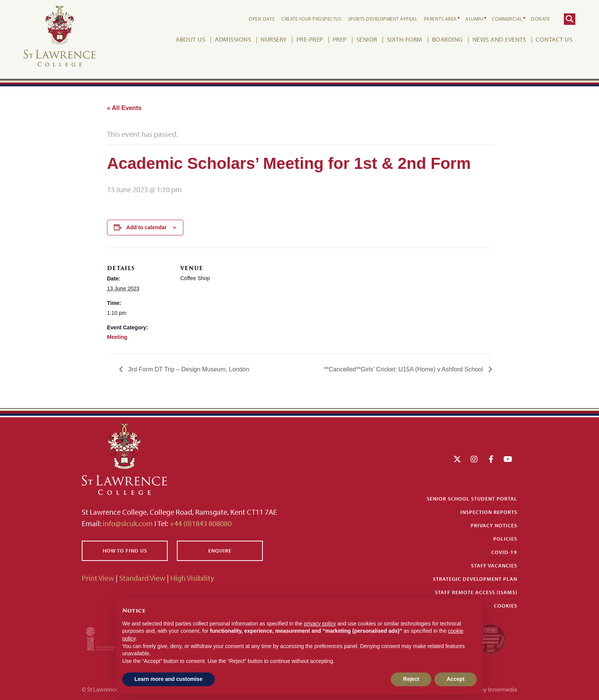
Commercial (507, 19)
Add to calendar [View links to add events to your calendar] (147, 227)
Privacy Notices (494, 525)
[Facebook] (491, 459)
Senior (367, 39)
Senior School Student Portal (472, 499)
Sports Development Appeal (383, 19)
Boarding (448, 39)
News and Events (499, 39)
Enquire (220, 551)
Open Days (262, 19)
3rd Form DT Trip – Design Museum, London (188, 369)
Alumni (474, 19)
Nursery (274, 39)
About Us (190, 39)
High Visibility (192, 578)
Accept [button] (456, 679)
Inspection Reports (489, 512)
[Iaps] (108, 638)
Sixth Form (405, 39)
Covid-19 (504, 552)
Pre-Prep (310, 39)
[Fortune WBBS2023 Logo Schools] (491, 638)
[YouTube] (508, 459)
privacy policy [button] (320, 624)
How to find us (125, 551)
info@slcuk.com (128, 523)
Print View (98, 578)
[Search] (570, 19)
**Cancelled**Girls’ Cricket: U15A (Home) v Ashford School (404, 369)
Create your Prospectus (311, 19)
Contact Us (554, 39)
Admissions (233, 39)
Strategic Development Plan (475, 579)
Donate (540, 19)
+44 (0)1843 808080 (200, 523)
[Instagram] (474, 459)
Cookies (506, 606)
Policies (505, 539)
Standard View (142, 578)
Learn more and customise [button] (168, 679)
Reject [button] (411, 679)
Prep (340, 39)
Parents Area (440, 19)
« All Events (124, 108)
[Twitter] (457, 459)
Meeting (117, 337)
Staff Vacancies (494, 566)
